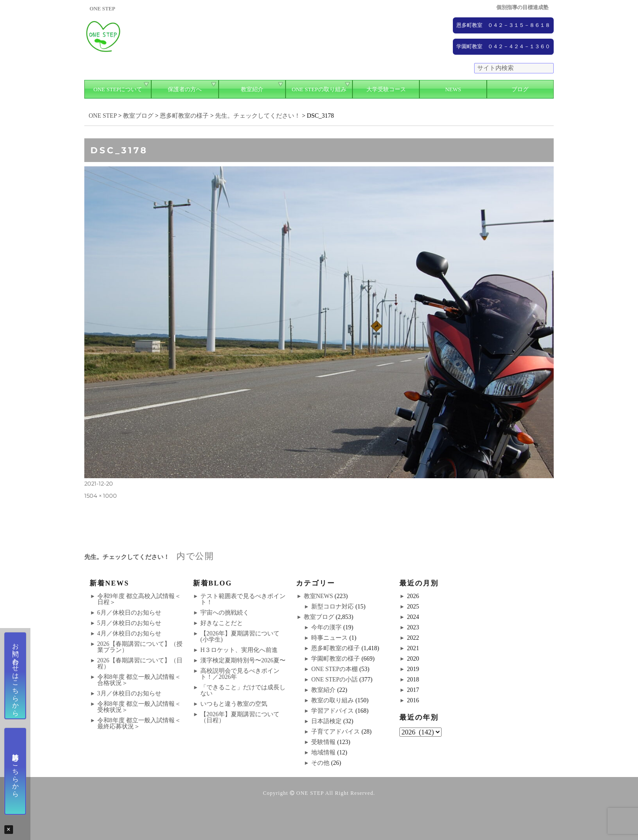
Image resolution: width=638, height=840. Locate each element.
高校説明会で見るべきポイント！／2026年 (240, 674)
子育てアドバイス (336, 732)
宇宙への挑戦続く (225, 613)
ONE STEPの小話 (334, 680)
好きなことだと (222, 623)
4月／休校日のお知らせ (129, 633)
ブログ (520, 89)
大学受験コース (386, 89)
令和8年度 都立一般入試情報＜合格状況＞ (139, 680)
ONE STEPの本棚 (334, 669)
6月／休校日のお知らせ (129, 613)
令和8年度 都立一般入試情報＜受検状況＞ (139, 707)
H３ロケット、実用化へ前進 (239, 650)
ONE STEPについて (118, 89)
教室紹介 (252, 89)
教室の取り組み (332, 700)
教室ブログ (319, 617)
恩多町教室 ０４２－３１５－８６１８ (503, 25)
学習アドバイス (332, 711)
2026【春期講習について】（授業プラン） (140, 647)
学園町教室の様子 (336, 659)
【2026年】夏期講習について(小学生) (240, 637)
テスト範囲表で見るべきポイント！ (243, 599)
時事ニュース (329, 638)
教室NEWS (319, 596)
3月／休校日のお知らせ (129, 693)
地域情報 (323, 752)
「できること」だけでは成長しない (243, 690)
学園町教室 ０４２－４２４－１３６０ (503, 46)
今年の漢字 (326, 627)
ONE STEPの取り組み (319, 89)
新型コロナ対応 (332, 607)
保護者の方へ (185, 89)
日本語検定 (326, 721)
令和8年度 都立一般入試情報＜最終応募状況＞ (139, 723)
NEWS (453, 89)
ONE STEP (310, 793)
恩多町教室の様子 (336, 648)
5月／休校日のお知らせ (129, 623)
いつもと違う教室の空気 (234, 704)
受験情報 (323, 742)
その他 (320, 763)
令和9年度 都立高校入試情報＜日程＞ (139, 599)
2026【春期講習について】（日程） (140, 663)
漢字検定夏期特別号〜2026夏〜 (243, 660)
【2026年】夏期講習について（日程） (240, 717)
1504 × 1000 (101, 496)
